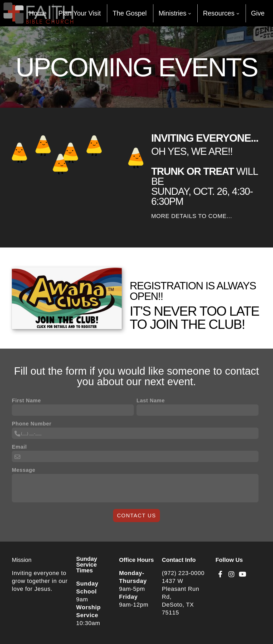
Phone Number (32, 424)
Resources (221, 13)
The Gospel (130, 13)
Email (19, 447)
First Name (26, 400)
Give (258, 13)
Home (38, 13)
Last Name (151, 400)
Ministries (175, 13)
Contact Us (136, 516)
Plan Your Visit (80, 13)
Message (24, 470)
